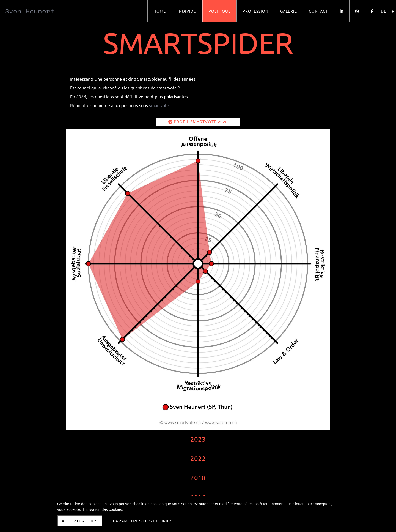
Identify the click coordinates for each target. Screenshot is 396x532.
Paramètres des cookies (143, 521)
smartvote (159, 105)
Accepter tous (80, 521)
